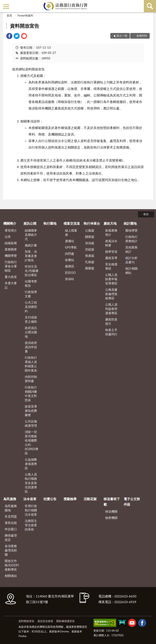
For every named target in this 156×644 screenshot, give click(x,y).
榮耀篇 (90, 268)
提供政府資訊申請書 (31, 347)
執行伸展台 (92, 223)
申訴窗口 (11, 529)
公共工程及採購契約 (31, 307)
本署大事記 (11, 285)
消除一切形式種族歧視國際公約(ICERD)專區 (32, 442)
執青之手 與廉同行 (111, 332)
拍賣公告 (50, 499)
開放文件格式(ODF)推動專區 (12, 565)
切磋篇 (90, 249)
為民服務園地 (11, 508)
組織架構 (11, 243)
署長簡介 (11, 230)
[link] (9, 37)
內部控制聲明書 (31, 379)
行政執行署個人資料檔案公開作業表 (31, 364)
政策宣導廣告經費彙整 (31, 411)
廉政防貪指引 (111, 321)
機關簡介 (10, 223)
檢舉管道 (111, 251)
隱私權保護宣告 (66, 621)
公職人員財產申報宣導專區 (111, 279)
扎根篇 (90, 262)
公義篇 (90, 230)
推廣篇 (90, 256)
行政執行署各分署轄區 (11, 266)
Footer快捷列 (25, 15)
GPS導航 (71, 247)
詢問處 (70, 254)
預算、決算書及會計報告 (31, 256)
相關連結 (11, 576)
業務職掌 (11, 249)
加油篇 (90, 243)
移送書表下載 (112, 501)
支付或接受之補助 (31, 319)
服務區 (70, 266)
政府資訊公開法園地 (31, 332)
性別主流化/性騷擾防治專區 (32, 271)
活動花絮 (90, 499)
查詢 (150, 6)
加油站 (70, 279)
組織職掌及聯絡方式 (31, 235)
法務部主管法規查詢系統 (31, 525)
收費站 (70, 260)
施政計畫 (31, 245)
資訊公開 (30, 223)
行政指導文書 (31, 294)
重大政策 (11, 277)
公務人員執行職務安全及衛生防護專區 (31, 483)
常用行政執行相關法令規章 (31, 510)
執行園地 (50, 223)
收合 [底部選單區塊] (146, 214)
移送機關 (111, 511)
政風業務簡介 (111, 232)
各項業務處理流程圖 (11, 550)
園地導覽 (131, 230)
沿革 (8, 237)
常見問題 (11, 516)
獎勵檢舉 (70, 499)
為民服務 (10, 499)
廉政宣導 (111, 258)
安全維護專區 (111, 266)
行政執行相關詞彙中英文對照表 (31, 394)
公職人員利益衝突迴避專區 (111, 309)
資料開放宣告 (25, 26)
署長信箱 (11, 523)
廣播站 (70, 241)
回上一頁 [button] (122, 36)
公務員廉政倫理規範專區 (111, 294)
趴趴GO (70, 272)
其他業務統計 (131, 249)
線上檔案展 (71, 232)
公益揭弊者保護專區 (31, 464)
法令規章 (30, 499)
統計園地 (130, 223)
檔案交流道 (72, 223)
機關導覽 (11, 256)
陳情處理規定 (11, 537)
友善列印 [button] (142, 36)
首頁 (9, 15)
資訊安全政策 (45, 621)
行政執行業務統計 (131, 239)
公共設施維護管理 (31, 423)
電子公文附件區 (132, 501)
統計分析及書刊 (131, 260)
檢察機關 (111, 518)
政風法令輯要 (111, 243)
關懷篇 (90, 237)
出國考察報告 (31, 283)
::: (4, 4)
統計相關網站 (131, 271)
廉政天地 (110, 223)
